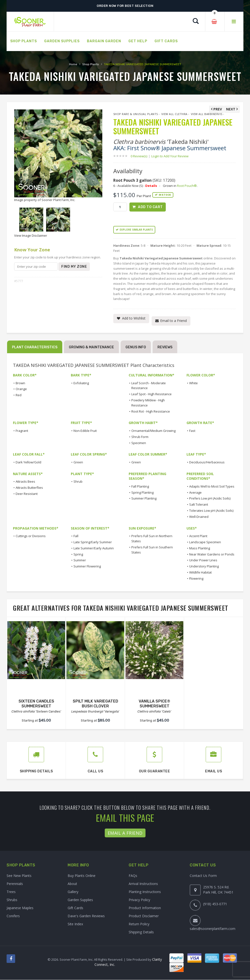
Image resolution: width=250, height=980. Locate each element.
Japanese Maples (20, 908)
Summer (80, 560)
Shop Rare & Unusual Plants (136, 114)
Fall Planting (140, 487)
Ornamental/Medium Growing (153, 431)
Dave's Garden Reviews (86, 916)
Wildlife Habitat (200, 573)
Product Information (145, 908)
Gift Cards (75, 908)
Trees (11, 892)
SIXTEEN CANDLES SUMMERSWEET (36, 704)
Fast (192, 431)
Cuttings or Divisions (31, 536)
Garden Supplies (80, 900)
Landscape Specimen (205, 542)
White (193, 383)
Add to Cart (150, 207)
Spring (78, 554)
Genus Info (136, 347)
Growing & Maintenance (91, 347)
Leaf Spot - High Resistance (151, 394)
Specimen (139, 443)
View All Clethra (174, 114)
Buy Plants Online (82, 876)
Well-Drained (199, 517)
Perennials (15, 884)
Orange (21, 389)
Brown (20, 383)
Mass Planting (200, 548)
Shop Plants (91, 64)
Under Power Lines (203, 560)
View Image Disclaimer (31, 235)
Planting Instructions (145, 892)
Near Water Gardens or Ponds (212, 554)
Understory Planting (204, 566)
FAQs (133, 876)
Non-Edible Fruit (85, 431)
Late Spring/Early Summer (93, 542)
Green (78, 462)
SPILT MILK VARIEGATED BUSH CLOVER (95, 704)
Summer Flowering (87, 566)
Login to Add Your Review (170, 156)
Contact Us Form (203, 876)
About (72, 884)
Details (151, 186)
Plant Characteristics (35, 347)
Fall (76, 536)
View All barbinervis (207, 114)
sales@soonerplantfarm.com (213, 929)
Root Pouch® (187, 186)
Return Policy (139, 924)
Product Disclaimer (144, 916)
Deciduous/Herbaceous (207, 462)
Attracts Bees (25, 482)
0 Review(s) (140, 156)
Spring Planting (142, 492)
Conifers (13, 916)
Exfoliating (81, 383)
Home (73, 64)
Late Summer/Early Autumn (94, 548)
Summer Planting (144, 499)
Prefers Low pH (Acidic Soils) (210, 499)
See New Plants (19, 876)
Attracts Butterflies (29, 488)
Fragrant (22, 431)
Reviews (165, 347)
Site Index (75, 924)
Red (19, 395)
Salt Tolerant (199, 505)
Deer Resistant (27, 494)
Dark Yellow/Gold (28, 462)
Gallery (73, 892)
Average (195, 492)
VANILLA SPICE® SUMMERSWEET (154, 704)
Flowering (196, 579)
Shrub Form (140, 437)
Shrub (78, 482)
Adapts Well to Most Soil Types (212, 487)
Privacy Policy (139, 900)
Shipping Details (141, 932)
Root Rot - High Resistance (151, 411)
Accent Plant (198, 536)
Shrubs (12, 900)
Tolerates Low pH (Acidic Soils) (211, 511)
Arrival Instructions (143, 884)
